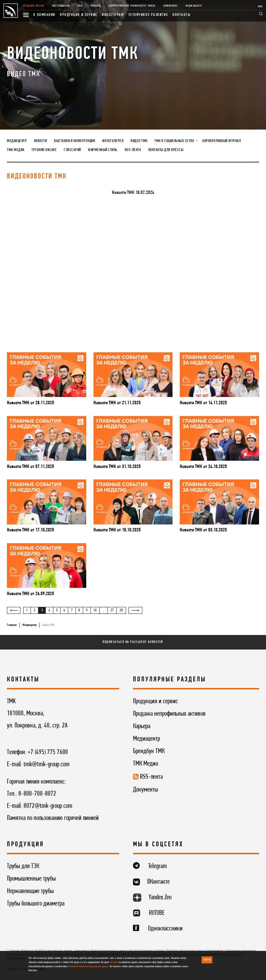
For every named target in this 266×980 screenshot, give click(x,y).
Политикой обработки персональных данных (89, 966)
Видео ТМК (139, 141)
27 (112, 610)
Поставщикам (61, 6)
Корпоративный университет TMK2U (132, 6)
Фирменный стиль (103, 150)
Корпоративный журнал (221, 141)
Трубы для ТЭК (23, 866)
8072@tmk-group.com (48, 806)
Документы (145, 790)
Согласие (114, 962)
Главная (12, 625)
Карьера (96, 6)
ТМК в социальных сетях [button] (175, 141)
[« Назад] (14, 610)
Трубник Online (44, 150)
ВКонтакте (158, 882)
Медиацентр (194, 6)
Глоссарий (72, 150)
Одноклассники (165, 929)
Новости (41, 141)
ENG (260, 7)
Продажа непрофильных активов (169, 714)
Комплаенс (171, 6)
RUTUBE (157, 913)
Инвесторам (113, 15)
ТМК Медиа (16, 150)
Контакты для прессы (166, 150)
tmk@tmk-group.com (47, 765)
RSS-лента (133, 150)
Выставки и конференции (74, 141)
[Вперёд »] (135, 610)
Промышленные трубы (31, 879)
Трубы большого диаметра (36, 904)
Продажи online (34, 6)
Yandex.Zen (160, 898)
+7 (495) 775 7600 (48, 752)
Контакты (181, 15)
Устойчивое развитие (148, 15)
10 (95, 610)
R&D (80, 6)
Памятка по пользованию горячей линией (53, 818)
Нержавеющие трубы (30, 891)
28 (121, 610)
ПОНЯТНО (207, 960)
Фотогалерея (113, 141)
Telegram (158, 866)
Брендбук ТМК (149, 751)
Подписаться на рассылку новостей (133, 642)
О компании (44, 15)
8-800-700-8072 (37, 794)
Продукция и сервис (79, 15)
